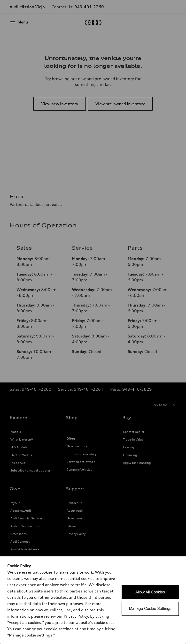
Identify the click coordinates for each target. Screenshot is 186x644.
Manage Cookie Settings (150, 609)
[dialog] (93, 600)
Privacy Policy (76, 616)
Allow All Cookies (150, 592)
